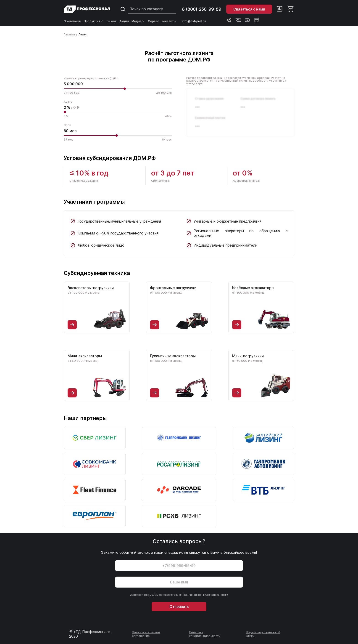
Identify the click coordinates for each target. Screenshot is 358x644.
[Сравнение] (280, 9)
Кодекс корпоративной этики (263, 634)
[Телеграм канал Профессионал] (229, 20)
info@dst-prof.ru (194, 21)
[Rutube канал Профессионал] (256, 20)
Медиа (138, 21)
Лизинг (112, 21)
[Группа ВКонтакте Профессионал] (238, 20)
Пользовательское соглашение (146, 634)
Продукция (94, 21)
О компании (72, 21)
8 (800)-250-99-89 (202, 9)
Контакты (169, 21)
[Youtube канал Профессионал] (247, 20)
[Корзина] (291, 9)
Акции (124, 21)
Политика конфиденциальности (205, 634)
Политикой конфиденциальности (205, 595)
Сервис (153, 21)
